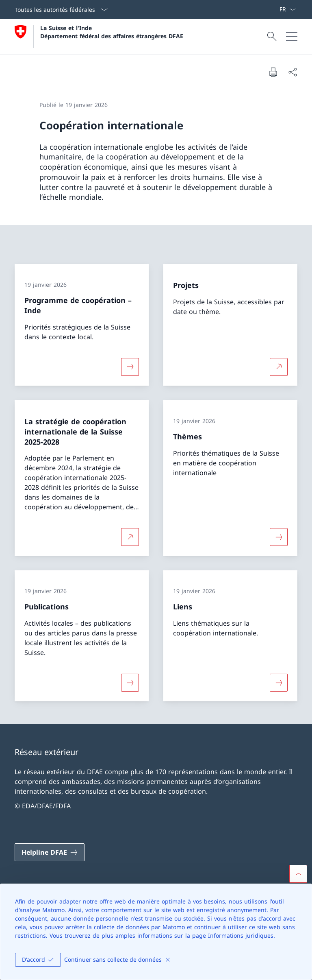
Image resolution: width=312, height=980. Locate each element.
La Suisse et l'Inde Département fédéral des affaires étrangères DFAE (112, 32)
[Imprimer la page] (273, 72)
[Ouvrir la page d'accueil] (99, 37)
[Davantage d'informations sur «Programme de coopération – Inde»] (130, 367)
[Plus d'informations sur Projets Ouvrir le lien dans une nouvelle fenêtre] (279, 367)
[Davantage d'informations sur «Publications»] (130, 683)
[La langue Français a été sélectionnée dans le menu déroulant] (287, 9)
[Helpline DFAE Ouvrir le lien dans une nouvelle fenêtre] (50, 852)
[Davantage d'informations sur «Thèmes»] (279, 537)
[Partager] (292, 72)
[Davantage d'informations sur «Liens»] (279, 683)
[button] (298, 874)
